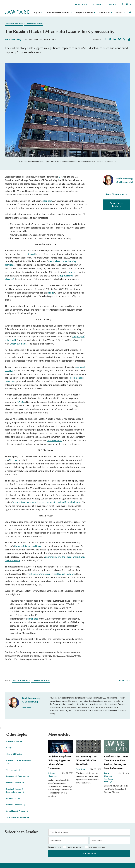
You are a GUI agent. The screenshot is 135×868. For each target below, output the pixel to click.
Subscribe (81, 4)
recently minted (54, 440)
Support (98, 4)
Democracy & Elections (18, 776)
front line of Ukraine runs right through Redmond (51, 574)
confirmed (72, 272)
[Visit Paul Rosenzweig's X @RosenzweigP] (125, 182)
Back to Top (124, 680)
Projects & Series (84, 12)
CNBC (21, 402)
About (119, 12)
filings (51, 293)
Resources (105, 12)
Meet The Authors (115, 194)
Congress (12, 748)
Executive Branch (15, 783)
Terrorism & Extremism (18, 817)
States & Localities (16, 805)
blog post (48, 201)
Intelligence (13, 798)
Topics (37, 12)
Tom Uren (80, 769)
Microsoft (10, 279)
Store (112, 4)
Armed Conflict (14, 741)
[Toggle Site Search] (130, 12)
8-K (61, 177)
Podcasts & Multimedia (58, 12)
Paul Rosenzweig (13, 39)
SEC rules (14, 460)
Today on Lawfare (74, 847)
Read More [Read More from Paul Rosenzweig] (26, 708)
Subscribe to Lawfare (117, 205)
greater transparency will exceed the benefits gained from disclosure (47, 502)
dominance (33, 619)
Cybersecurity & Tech (14, 24)
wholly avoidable (18, 344)
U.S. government (66, 276)
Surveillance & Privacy (34, 24)
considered (29, 254)
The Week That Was (97, 847)
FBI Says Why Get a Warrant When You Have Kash (87, 761)
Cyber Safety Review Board (28, 546)
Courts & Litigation (16, 754)
